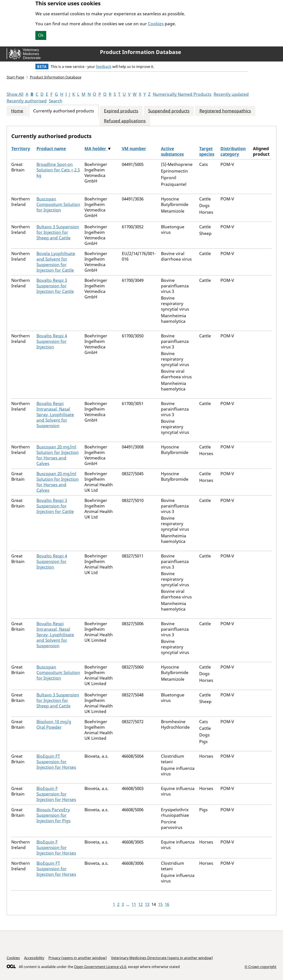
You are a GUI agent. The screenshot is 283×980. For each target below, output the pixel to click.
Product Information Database (141, 52)
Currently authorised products (64, 111)
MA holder (96, 149)
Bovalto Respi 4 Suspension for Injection (52, 341)
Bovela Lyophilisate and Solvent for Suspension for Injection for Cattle (56, 262)
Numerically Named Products (182, 94)
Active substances (172, 151)
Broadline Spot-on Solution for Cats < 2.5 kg (58, 170)
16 (167, 904)
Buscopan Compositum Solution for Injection (58, 204)
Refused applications (125, 121)
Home (17, 111)
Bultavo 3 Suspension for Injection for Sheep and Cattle (58, 232)
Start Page (15, 77)
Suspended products (169, 111)
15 (160, 904)
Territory (21, 149)
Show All (15, 94)
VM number (134, 149)
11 (134, 904)
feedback (104, 67)
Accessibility (34, 958)
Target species (207, 151)
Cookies (156, 24)
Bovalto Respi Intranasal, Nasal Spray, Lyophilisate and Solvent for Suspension (55, 415)
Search (56, 101)
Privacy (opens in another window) (78, 958)
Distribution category (233, 151)
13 (147, 904)
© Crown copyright (260, 967)
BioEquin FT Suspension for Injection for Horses (56, 762)
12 (140, 904)
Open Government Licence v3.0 (100, 967)
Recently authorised (27, 101)
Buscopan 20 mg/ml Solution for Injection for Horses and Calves (58, 455)
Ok (41, 35)
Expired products (121, 111)
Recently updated (231, 94)
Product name (51, 149)
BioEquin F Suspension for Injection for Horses (56, 794)
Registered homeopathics (225, 111)
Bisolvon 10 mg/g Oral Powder (54, 724)
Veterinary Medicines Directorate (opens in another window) (162, 958)
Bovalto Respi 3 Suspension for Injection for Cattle (55, 286)
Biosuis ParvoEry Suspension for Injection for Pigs (54, 815)
